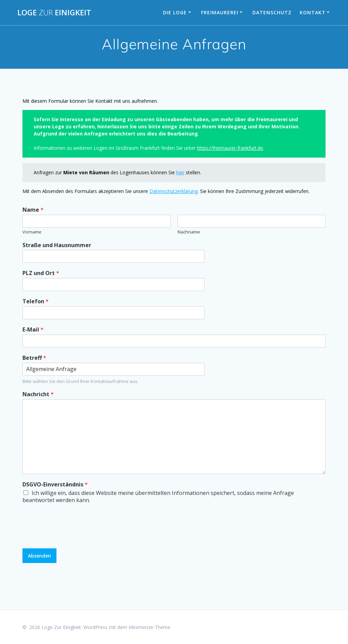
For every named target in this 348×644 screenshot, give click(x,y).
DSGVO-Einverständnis (55, 485)
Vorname (32, 232)
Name (33, 210)
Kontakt (313, 12)
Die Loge (175, 12)
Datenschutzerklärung (173, 191)
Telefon (36, 301)
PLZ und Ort (41, 273)
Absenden (39, 556)
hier (180, 172)
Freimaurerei (220, 12)
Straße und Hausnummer (57, 245)
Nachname (189, 232)
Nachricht (38, 394)
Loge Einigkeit (54, 13)
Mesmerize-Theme (150, 627)
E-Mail (33, 330)
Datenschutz (272, 12)
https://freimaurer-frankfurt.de (230, 148)
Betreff (34, 358)
